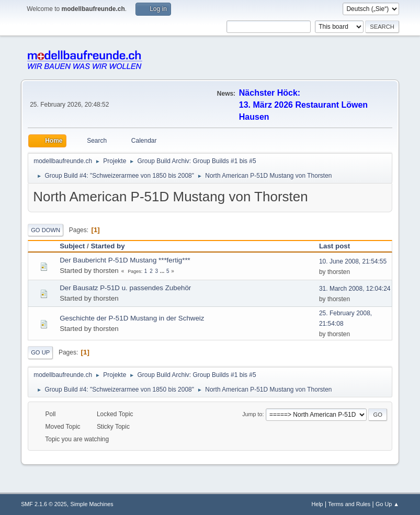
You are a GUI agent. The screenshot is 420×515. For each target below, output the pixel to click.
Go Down (46, 230)
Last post (339, 246)
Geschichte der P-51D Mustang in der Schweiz (132, 318)
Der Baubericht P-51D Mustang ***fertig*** (125, 260)
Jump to (252, 414)
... (163, 271)
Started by (107, 246)
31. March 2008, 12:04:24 (355, 289)
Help (317, 504)
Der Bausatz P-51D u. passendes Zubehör (125, 288)
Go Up (40, 352)
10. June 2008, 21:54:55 (353, 261)
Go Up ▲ (387, 504)
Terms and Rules (349, 504)
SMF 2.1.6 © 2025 (44, 504)
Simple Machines (92, 504)
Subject (72, 246)
